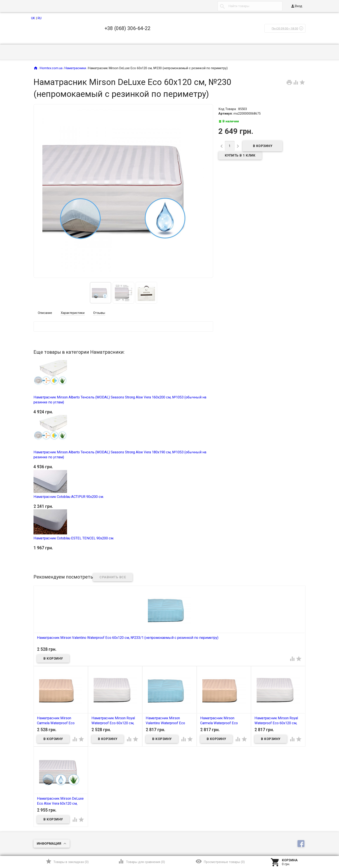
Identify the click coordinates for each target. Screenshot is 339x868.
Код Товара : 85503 (233, 109)
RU (40, 18)
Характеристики (73, 313)
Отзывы (99, 313)
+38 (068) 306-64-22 (128, 28)
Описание (45, 313)
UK (33, 18)
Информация (49, 844)
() (67, 861)
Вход (296, 6)
